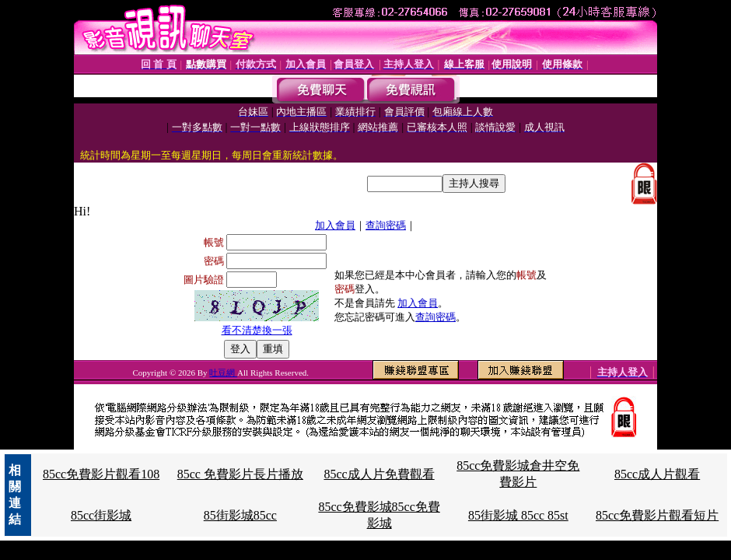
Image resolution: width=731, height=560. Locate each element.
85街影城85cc (240, 515)
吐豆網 (223, 373)
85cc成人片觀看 (657, 474)
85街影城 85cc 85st (518, 515)
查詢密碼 (386, 225)
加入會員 (335, 225)
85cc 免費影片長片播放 (240, 474)
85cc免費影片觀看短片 (657, 515)
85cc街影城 (101, 515)
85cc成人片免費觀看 (379, 474)
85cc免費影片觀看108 (101, 474)
